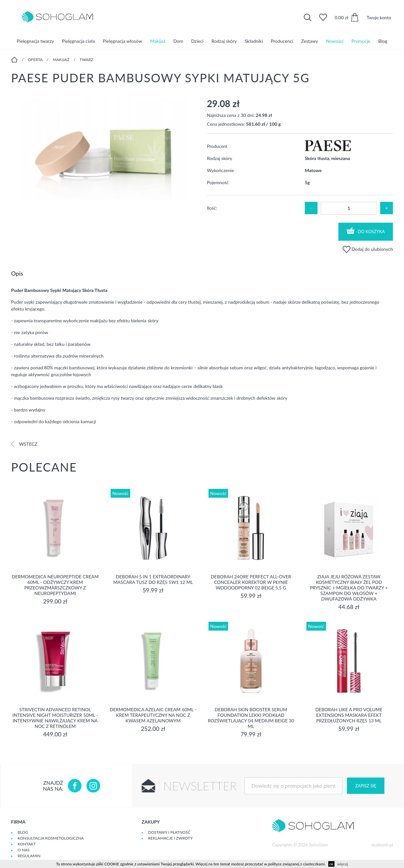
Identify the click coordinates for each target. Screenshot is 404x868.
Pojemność (218, 182)
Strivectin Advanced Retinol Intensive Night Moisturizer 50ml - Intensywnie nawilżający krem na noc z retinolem (55, 718)
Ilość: (212, 208)
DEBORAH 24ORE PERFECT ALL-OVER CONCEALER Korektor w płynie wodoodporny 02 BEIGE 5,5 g (251, 582)
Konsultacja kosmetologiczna (51, 838)
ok (331, 864)
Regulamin (29, 856)
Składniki (254, 41)
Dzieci (197, 41)
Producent (217, 146)
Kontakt (27, 844)
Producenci (282, 41)
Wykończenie (220, 170)
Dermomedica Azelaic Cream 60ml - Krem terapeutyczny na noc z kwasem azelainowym (153, 715)
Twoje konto (379, 17)
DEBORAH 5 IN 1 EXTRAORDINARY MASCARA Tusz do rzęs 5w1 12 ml (153, 579)
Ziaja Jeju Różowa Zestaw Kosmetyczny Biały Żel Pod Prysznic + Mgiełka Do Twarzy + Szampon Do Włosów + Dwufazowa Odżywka (349, 588)
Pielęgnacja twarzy (35, 41)
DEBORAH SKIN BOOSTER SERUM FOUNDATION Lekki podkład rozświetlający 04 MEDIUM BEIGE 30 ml (251, 718)
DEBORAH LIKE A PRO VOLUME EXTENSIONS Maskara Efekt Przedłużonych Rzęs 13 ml (349, 715)
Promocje (361, 41)
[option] (104, 150)
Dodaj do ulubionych (368, 249)
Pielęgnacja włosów (122, 41)
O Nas (23, 850)
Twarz (86, 60)
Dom (178, 41)
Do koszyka (366, 231)
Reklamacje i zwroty (170, 838)
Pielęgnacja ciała (78, 41)
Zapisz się (365, 786)
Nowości (335, 41)
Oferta (35, 60)
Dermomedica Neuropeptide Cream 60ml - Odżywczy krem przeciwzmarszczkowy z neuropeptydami (55, 585)
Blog (383, 41)
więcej (342, 864)
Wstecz (24, 444)
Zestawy (310, 41)
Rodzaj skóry (224, 41)
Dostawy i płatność (169, 832)
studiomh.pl (382, 845)
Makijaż (158, 41)
